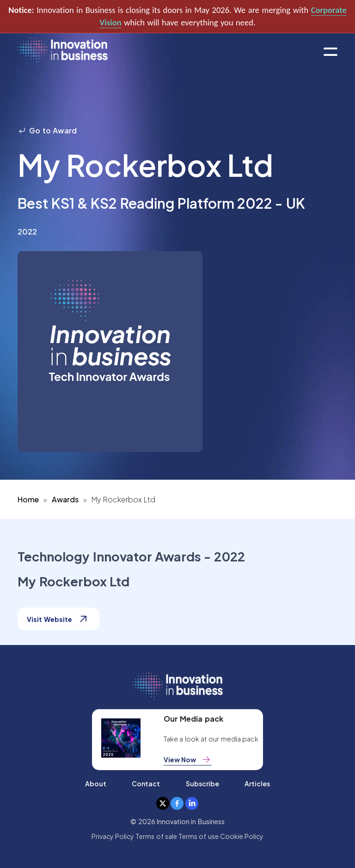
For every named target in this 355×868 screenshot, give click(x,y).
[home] (63, 52)
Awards (65, 499)
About (96, 784)
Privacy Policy (113, 836)
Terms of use (199, 836)
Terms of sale (156, 836)
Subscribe (202, 784)
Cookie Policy (242, 836)
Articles (257, 784)
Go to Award (47, 130)
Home (28, 499)
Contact (146, 784)
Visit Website (58, 619)
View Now (188, 759)
